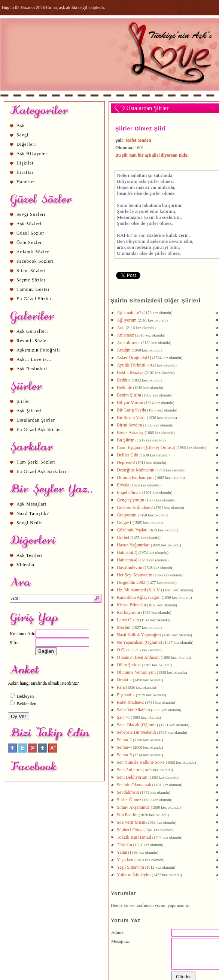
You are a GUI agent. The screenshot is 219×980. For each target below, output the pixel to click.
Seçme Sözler (31, 280)
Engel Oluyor (129, 492)
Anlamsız (125, 335)
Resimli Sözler (32, 341)
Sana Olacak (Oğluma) (137, 725)
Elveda (123, 485)
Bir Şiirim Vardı (131, 417)
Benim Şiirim (129, 395)
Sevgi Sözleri (31, 214)
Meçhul (124, 627)
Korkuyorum (128, 612)
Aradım (124, 350)
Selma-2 (124, 740)
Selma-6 (124, 755)
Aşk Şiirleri (29, 411)
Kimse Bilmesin (131, 605)
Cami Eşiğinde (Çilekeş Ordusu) (146, 447)
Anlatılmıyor (128, 343)
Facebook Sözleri (35, 261)
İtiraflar (25, 172)
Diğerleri (26, 144)
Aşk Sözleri (29, 224)
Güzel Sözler (30, 233)
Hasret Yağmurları (133, 545)
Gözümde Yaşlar (132, 530)
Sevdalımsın (128, 792)
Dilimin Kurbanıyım (135, 477)
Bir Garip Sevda (131, 410)
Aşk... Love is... (34, 359)
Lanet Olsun (128, 620)
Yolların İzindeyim (134, 875)
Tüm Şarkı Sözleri (36, 462)
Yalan (122, 852)
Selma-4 (124, 747)
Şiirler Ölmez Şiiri (141, 129)
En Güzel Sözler (34, 299)
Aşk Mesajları (32, 504)
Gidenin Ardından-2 (135, 507)
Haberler (26, 182)
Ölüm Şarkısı (129, 665)
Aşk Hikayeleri (33, 154)
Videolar (26, 565)
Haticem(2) (127, 552)
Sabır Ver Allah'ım (133, 710)
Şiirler (23, 401)
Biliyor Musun (130, 402)
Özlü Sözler (29, 242)
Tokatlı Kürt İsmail (134, 837)
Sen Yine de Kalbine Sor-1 (141, 762)
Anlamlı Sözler (33, 252)
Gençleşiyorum (130, 500)
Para (121, 687)
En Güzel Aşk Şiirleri (40, 429)
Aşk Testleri (30, 555)
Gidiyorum (127, 515)
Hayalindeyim (130, 567)
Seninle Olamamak (134, 785)
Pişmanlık (126, 695)
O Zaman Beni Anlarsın (138, 657)
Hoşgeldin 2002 (131, 582)
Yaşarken (125, 860)
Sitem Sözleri (31, 271)
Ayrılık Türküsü (131, 365)
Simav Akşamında (133, 807)
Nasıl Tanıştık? (33, 513)
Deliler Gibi (128, 455)
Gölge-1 (124, 522)
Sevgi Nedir (29, 523)
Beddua (124, 380)
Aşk (21, 126)
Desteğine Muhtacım (136, 470)
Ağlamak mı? (129, 313)
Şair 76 (123, 717)
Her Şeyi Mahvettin (135, 575)
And (121, 328)
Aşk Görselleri (32, 331)
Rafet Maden (138, 140)
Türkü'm (124, 845)
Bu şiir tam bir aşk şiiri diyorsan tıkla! (152, 155)
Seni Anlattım (129, 770)
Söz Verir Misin (131, 822)
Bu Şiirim (126, 440)
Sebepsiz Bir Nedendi (136, 732)
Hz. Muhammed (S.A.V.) (139, 590)
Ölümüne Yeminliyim (136, 672)
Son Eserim (127, 815)
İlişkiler (25, 163)
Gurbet (123, 537)
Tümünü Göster (33, 289)
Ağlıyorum (127, 320)
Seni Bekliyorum (132, 777)
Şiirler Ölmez (129, 800)
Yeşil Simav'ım (130, 867)
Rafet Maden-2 (130, 702)
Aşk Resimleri (32, 369)
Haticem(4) (127, 560)
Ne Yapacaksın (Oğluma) (139, 642)
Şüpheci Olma (130, 830)
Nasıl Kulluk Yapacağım (139, 635)
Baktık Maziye (130, 373)
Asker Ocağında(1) (134, 358)
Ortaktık (124, 680)
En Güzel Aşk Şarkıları (41, 471)
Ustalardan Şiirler (36, 420)
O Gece (124, 650)
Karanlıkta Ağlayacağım (139, 597)
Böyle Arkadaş (130, 432)
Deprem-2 (126, 462)
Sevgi (22, 135)
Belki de (124, 388)
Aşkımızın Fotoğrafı (38, 350)
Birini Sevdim (130, 425)
